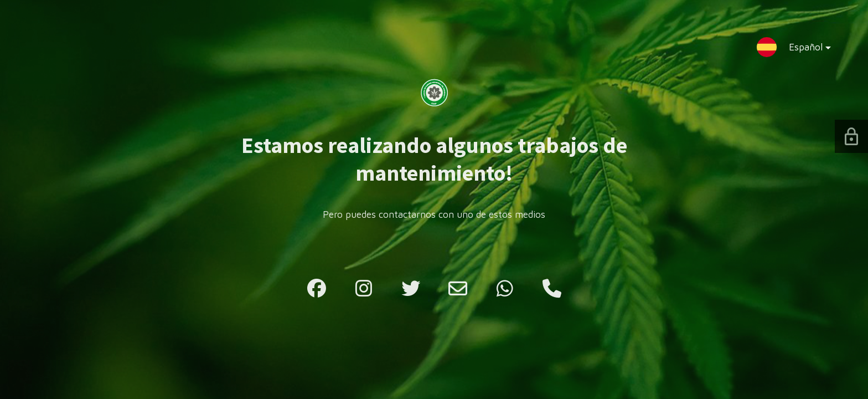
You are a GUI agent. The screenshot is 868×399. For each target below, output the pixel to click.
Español (801, 49)
